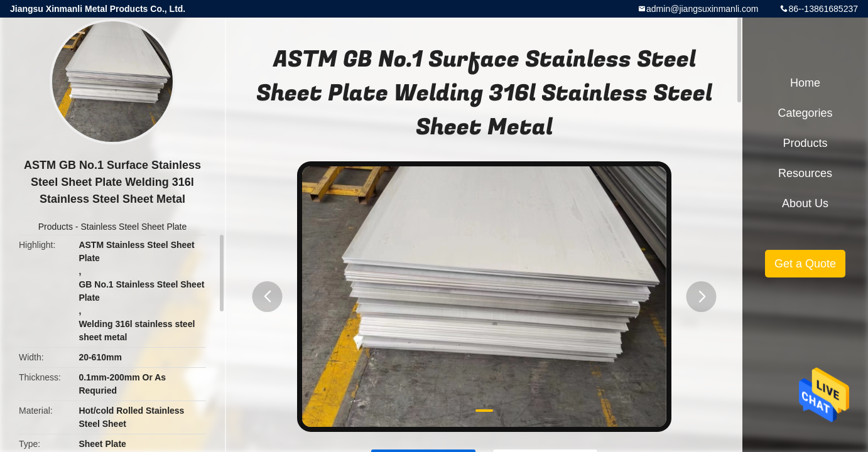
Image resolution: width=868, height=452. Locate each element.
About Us (805, 203)
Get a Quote (805, 264)
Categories (805, 113)
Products (56, 227)
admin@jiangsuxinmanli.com (702, 9)
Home (805, 83)
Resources (805, 173)
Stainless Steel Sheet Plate (133, 227)
